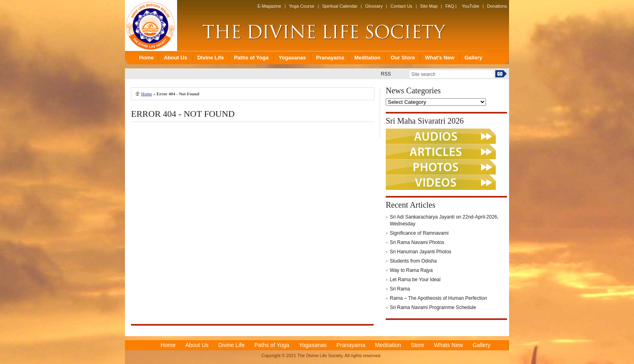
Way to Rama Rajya (411, 270)
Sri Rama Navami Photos (417, 242)
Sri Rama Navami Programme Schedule (433, 307)
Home (147, 94)
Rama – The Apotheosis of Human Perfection (439, 298)
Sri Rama (400, 289)
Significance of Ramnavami (419, 233)
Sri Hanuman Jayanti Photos (421, 252)
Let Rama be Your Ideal (415, 280)
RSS (386, 74)
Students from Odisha (413, 261)
